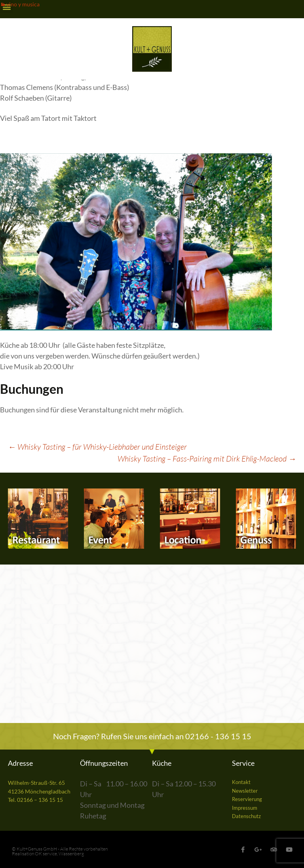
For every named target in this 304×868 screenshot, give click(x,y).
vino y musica (23, 4)
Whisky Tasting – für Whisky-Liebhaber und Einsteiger (97, 447)
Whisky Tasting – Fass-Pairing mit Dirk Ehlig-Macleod (207, 459)
